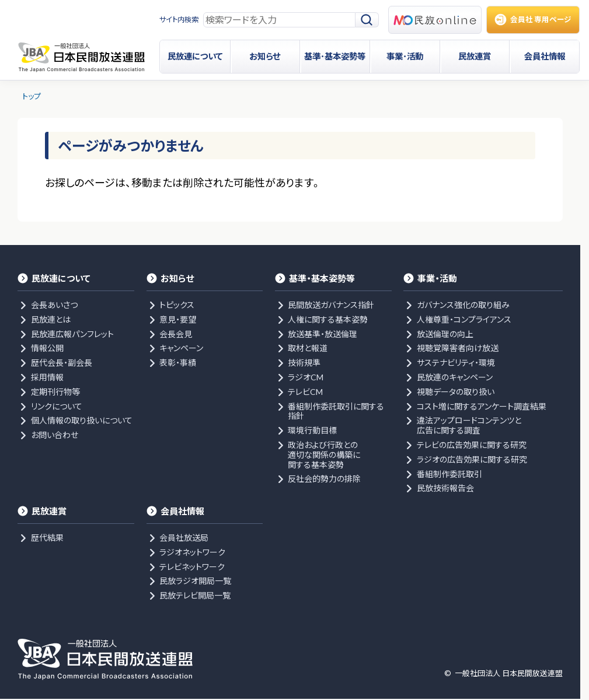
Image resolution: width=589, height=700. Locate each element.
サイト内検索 (179, 20)
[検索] (367, 20)
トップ (32, 96)
